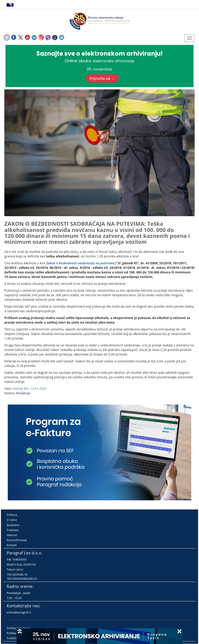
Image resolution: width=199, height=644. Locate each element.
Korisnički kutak (17, 540)
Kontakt (12, 545)
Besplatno (13, 525)
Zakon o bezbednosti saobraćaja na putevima (80, 263)
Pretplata (12, 530)
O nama (12, 520)
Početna (12, 515)
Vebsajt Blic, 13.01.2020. (30, 388)
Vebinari (12, 535)
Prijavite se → (102, 78)
